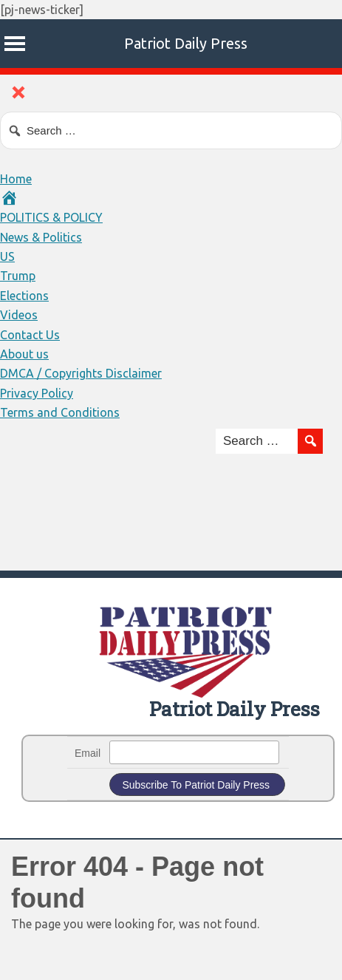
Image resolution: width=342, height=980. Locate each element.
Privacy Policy (37, 393)
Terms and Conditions (60, 412)
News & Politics (41, 237)
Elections (24, 296)
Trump (18, 276)
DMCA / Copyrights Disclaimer (81, 373)
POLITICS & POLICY (51, 217)
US (7, 256)
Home (16, 179)
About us (24, 354)
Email (88, 753)
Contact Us (30, 335)
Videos (19, 315)
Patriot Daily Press (186, 43)
